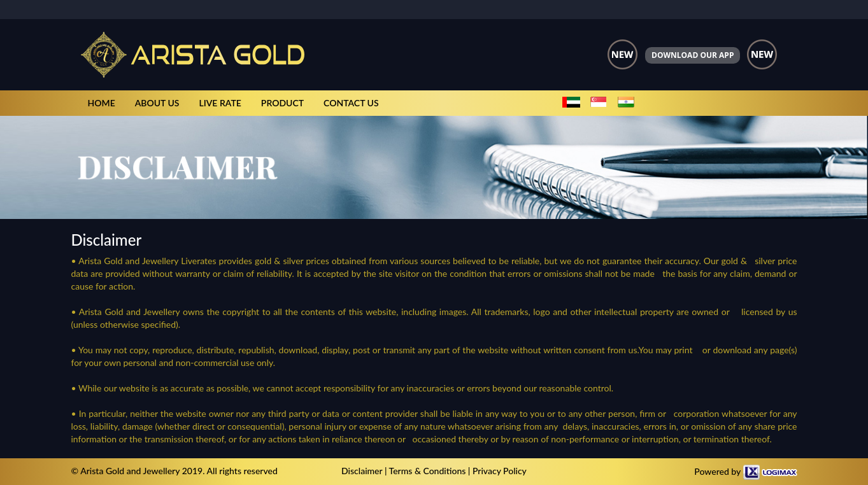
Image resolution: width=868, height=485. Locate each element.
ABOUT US (157, 103)
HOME (102, 103)
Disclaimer (362, 471)
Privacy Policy (500, 471)
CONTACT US (351, 103)
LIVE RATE (220, 103)
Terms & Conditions (428, 471)
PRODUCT (282, 103)
